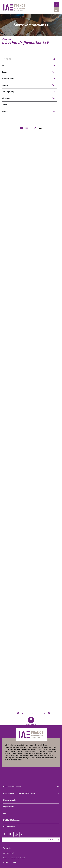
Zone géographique (8, 92)
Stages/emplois (9, 800)
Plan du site (7, 848)
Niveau (4, 72)
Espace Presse (9, 807)
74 (44, 713)
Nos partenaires (9, 827)
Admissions (6, 98)
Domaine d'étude (8, 79)
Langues (5, 85)
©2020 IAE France (9, 863)
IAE (3, 65)
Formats (5, 105)
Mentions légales (9, 853)
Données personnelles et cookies (15, 858)
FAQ (5, 813)
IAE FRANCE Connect (11, 820)
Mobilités (5, 111)
